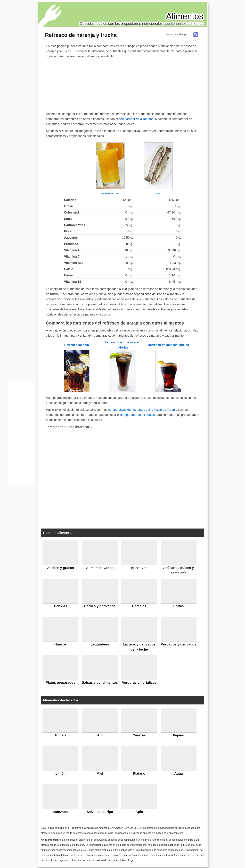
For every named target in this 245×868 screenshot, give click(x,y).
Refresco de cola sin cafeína (168, 345)
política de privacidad (107, 860)
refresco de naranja (110, 194)
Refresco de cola (77, 345)
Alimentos (185, 16)
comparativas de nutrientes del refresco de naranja (143, 410)
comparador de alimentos (136, 119)
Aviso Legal (128, 860)
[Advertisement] (122, 84)
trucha (158, 194)
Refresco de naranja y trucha (81, 35)
